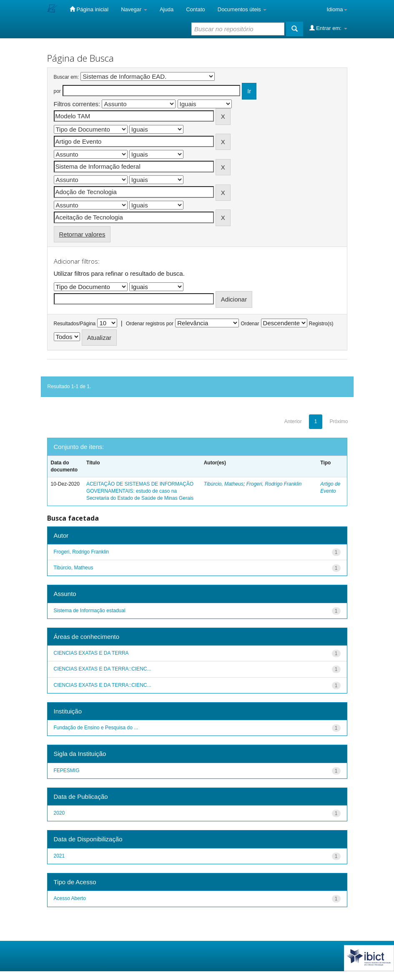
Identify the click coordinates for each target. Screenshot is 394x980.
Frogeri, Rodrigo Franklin (274, 484)
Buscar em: (67, 77)
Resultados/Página (75, 324)
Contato (196, 9)
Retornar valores (82, 234)
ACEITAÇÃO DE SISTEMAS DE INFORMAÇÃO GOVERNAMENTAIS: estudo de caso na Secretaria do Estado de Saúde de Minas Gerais (140, 491)
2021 (59, 856)
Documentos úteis (242, 9)
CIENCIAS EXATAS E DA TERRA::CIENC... (103, 669)
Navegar (134, 9)
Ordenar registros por (150, 324)
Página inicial (89, 9)
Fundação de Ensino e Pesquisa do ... (96, 728)
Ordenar (250, 324)
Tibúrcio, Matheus (224, 484)
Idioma (337, 9)
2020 (59, 813)
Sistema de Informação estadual (90, 611)
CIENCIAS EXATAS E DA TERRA (91, 653)
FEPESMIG (67, 771)
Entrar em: (328, 28)
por (57, 91)
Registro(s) (321, 324)
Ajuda (167, 9)
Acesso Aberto (70, 898)
